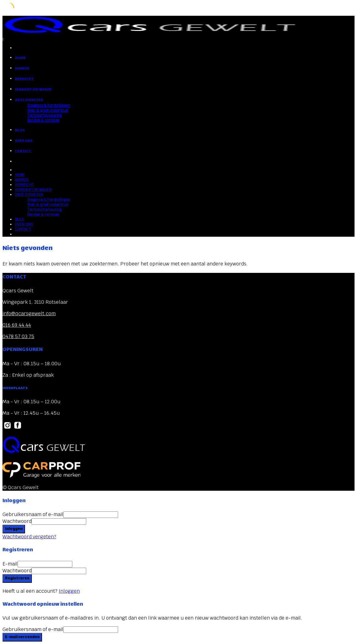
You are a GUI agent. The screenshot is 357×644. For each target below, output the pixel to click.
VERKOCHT (24, 79)
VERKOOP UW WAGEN (33, 89)
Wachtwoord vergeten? (29, 537)
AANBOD (22, 68)
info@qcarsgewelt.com (29, 314)
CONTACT (23, 151)
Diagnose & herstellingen (49, 105)
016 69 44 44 (17, 325)
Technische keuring (44, 115)
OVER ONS (24, 141)
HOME (20, 58)
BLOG (20, 130)
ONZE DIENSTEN (29, 100)
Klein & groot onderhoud (48, 110)
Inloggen (69, 591)
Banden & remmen (43, 120)
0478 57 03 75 (18, 336)
